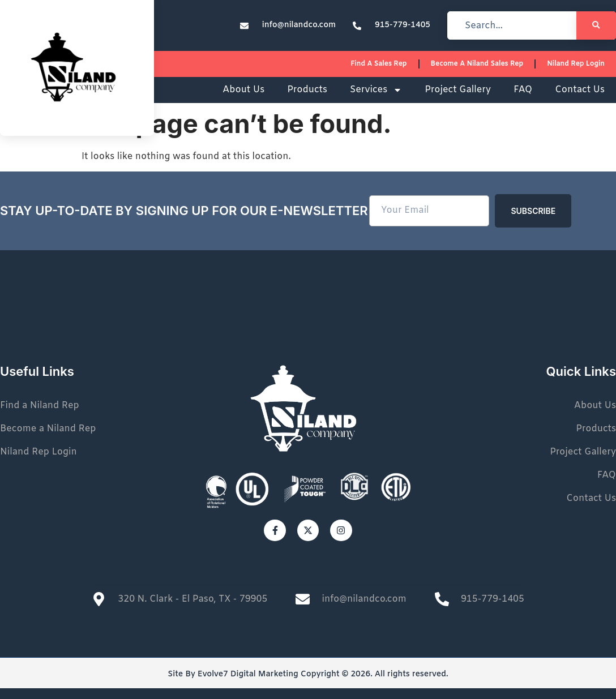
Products (307, 90)
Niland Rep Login (576, 64)
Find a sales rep (378, 64)
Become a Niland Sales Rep (477, 64)
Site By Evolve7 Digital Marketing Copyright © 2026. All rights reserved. (308, 674)
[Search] (596, 25)
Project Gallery (458, 90)
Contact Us (580, 90)
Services (376, 90)
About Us (243, 90)
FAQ (523, 90)
